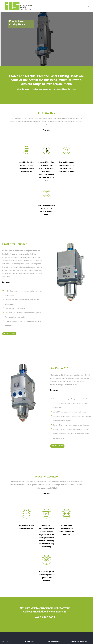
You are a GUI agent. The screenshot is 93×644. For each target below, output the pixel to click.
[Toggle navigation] (89, 6)
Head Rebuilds (76, 579)
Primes (4, 591)
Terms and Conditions (79, 595)
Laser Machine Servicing (80, 583)
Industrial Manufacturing (34, 587)
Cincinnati (5, 579)
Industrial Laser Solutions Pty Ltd (48, 631)
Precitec (5, 587)
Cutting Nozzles (54, 579)
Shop (41, 604)
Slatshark (5, 595)
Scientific (28, 583)
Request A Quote (9, 298)
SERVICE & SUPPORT (79, 574)
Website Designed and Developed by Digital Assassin (46, 640)
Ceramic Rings (53, 583)
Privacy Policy (76, 591)
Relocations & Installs (79, 587)
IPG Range (5, 583)
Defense (28, 579)
